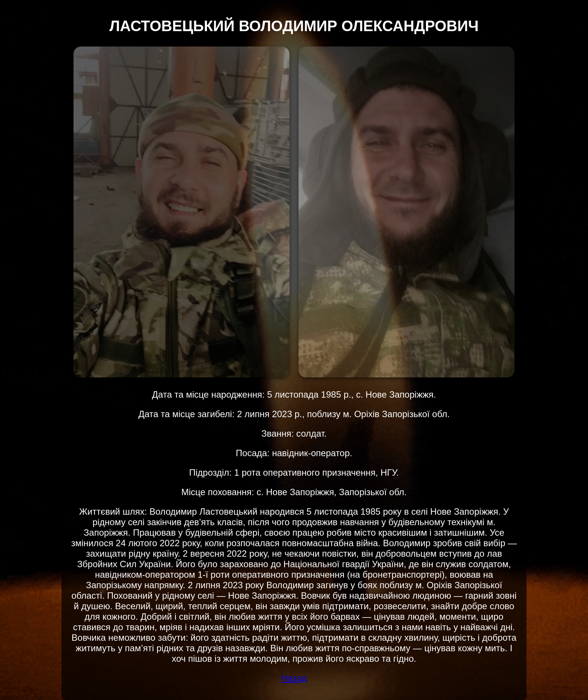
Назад (294, 678)
